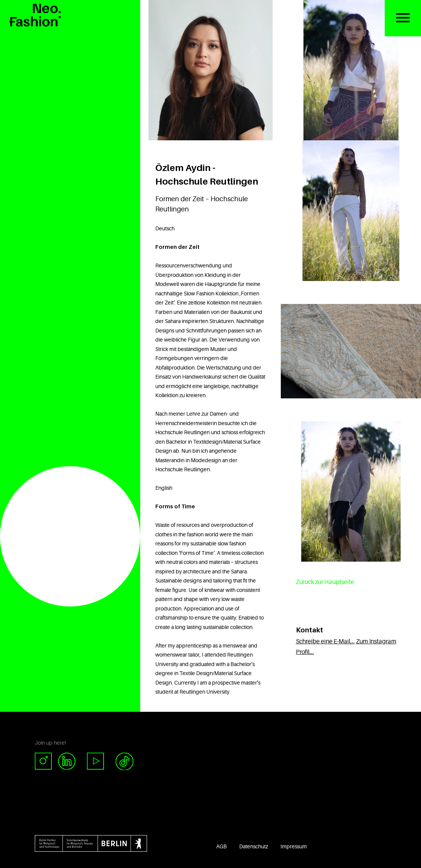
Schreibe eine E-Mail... (325, 641)
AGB (221, 846)
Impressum (294, 846)
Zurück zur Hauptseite (325, 582)
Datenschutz (254, 846)
